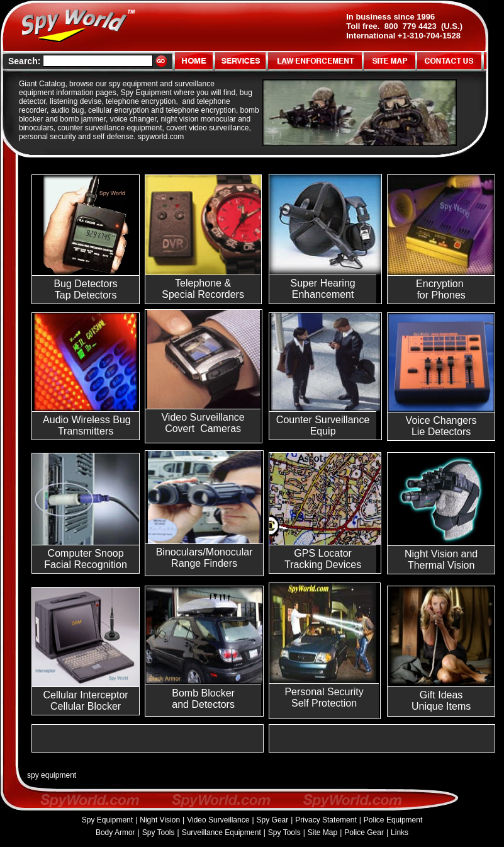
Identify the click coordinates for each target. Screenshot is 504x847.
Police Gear (364, 833)
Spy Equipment (107, 820)
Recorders (221, 294)
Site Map (322, 833)
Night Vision (160, 820)
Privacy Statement (326, 820)
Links (400, 833)
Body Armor (115, 833)
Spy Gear (273, 820)
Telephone (198, 283)
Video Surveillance (218, 820)
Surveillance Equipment (221, 833)
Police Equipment (393, 820)
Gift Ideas (441, 695)
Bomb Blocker (203, 693)
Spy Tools (159, 833)
